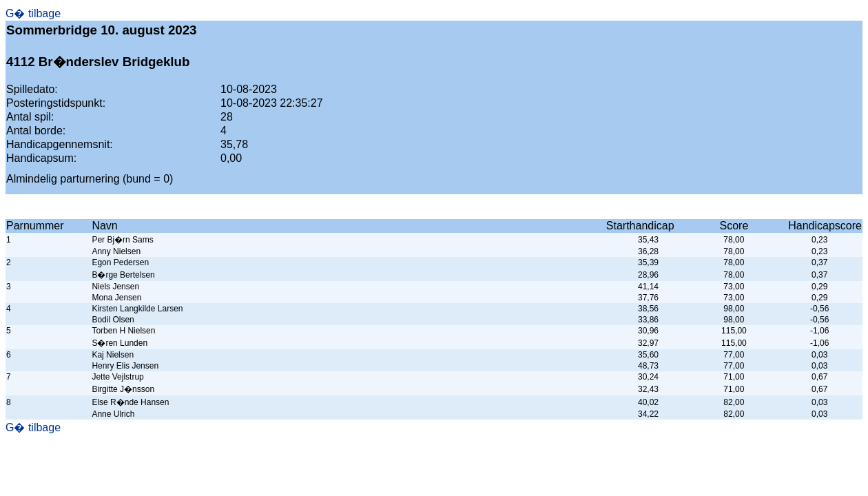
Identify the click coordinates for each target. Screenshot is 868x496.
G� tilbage (33, 13)
